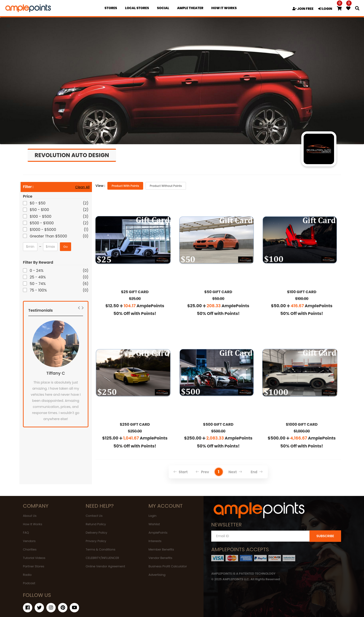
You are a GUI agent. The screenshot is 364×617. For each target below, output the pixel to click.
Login (153, 516)
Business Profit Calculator (168, 566)
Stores (111, 8)
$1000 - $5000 (43, 230)
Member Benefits (161, 549)
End (257, 472)
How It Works (33, 524)
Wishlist (154, 524)
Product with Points (125, 186)
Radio (27, 575)
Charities (30, 549)
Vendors (29, 541)
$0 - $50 (38, 203)
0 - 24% (37, 271)
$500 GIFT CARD (218, 424)
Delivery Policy (96, 533)
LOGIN (325, 9)
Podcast (29, 583)
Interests (155, 541)
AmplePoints (158, 533)
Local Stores (137, 8)
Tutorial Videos (34, 558)
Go (66, 247)
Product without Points (166, 186)
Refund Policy (96, 524)
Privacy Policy (96, 541)
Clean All (82, 187)
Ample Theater (190, 8)
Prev (202, 472)
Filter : (28, 187)
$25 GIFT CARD (135, 292)
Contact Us (94, 516)
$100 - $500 (41, 216)
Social (163, 8)
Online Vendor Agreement (105, 566)
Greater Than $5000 (49, 236)
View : (100, 186)
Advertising (157, 575)
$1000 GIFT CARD (302, 424)
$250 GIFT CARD (135, 424)
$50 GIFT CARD (218, 292)
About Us (30, 516)
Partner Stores (34, 566)
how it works (224, 8)
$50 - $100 (40, 210)
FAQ (26, 533)
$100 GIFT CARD (302, 292)
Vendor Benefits (160, 558)
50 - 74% (38, 284)
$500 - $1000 (42, 223)
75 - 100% (39, 290)
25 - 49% (38, 277)
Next (235, 472)
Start (180, 472)
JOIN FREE (303, 9)
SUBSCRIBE (325, 536)
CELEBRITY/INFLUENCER (102, 558)
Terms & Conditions (100, 549)
